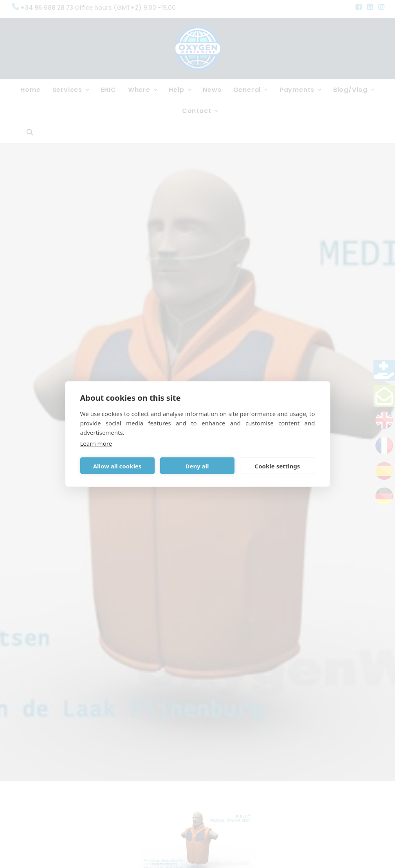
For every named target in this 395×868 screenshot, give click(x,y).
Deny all (197, 466)
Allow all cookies (117, 466)
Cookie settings (278, 466)
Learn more (96, 443)
